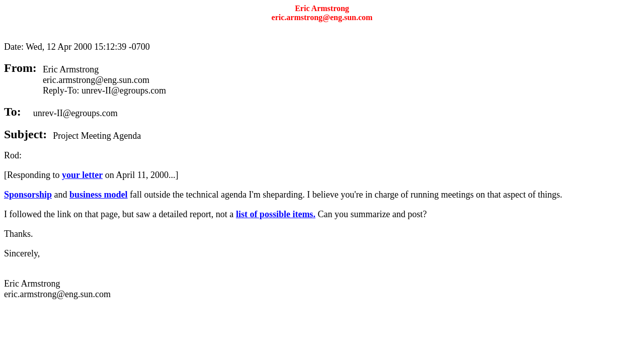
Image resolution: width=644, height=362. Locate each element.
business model (99, 195)
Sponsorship (28, 195)
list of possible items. (276, 214)
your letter (82, 175)
